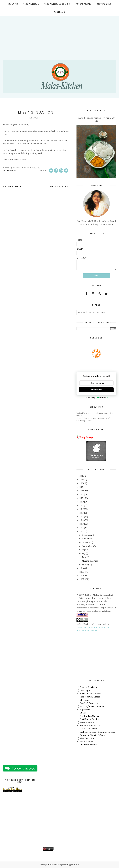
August (85, 550)
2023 (82, 487)
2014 (82, 520)
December (87, 535)
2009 (82, 572)
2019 (82, 502)
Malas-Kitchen (52, 865)
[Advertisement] (59, 35)
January (86, 564)
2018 (82, 505)
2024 (82, 483)
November (87, 539)
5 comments (10, 171)
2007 (82, 579)
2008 (82, 576)
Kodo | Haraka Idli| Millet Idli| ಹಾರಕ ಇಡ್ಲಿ (96, 120)
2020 (82, 498)
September (87, 546)
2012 (82, 528)
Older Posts (58, 187)
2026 (82, 476)
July (84, 553)
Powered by (96, 398)
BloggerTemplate (73, 865)
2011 (81, 531)
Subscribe (96, 390)
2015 (82, 517)
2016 (82, 513)
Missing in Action (36, 112)
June (84, 557)
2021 (82, 494)
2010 (82, 568)
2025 (82, 480)
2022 (82, 491)
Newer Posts (13, 187)
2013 (82, 524)
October (86, 542)
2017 (82, 509)
